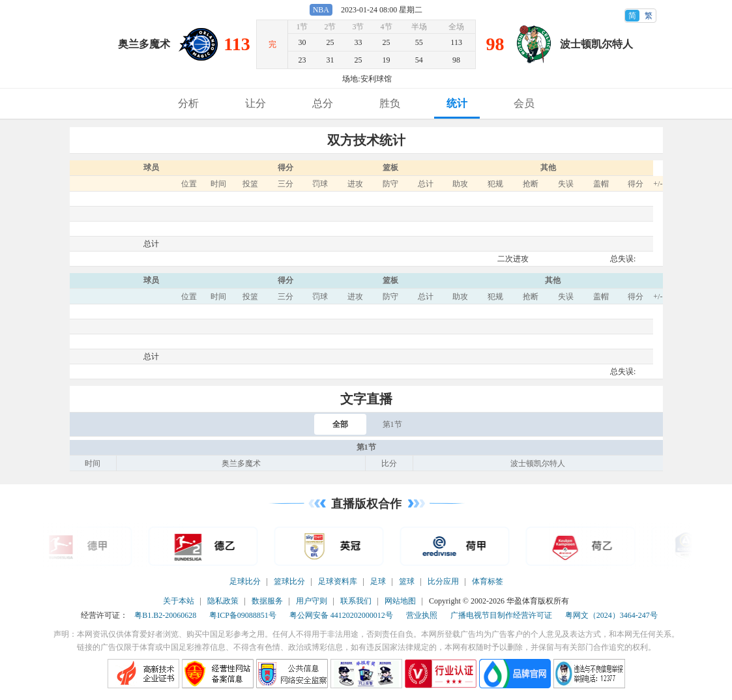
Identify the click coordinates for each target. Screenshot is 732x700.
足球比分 (245, 581)
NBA (321, 10)
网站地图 (400, 601)
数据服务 (267, 601)
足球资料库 (338, 581)
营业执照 (422, 615)
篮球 (407, 581)
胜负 (390, 103)
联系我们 (356, 601)
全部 (340, 424)
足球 (378, 581)
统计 (457, 103)
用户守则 (312, 601)
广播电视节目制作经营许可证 (501, 615)
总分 (323, 103)
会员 (524, 103)
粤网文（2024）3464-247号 (611, 615)
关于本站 (179, 601)
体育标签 (488, 581)
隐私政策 (223, 601)
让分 (256, 103)
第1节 (392, 424)
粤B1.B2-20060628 (165, 615)
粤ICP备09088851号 (243, 615)
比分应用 (443, 581)
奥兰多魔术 (144, 44)
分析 (188, 103)
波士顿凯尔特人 (596, 44)
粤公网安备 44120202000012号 (341, 615)
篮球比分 (289, 581)
